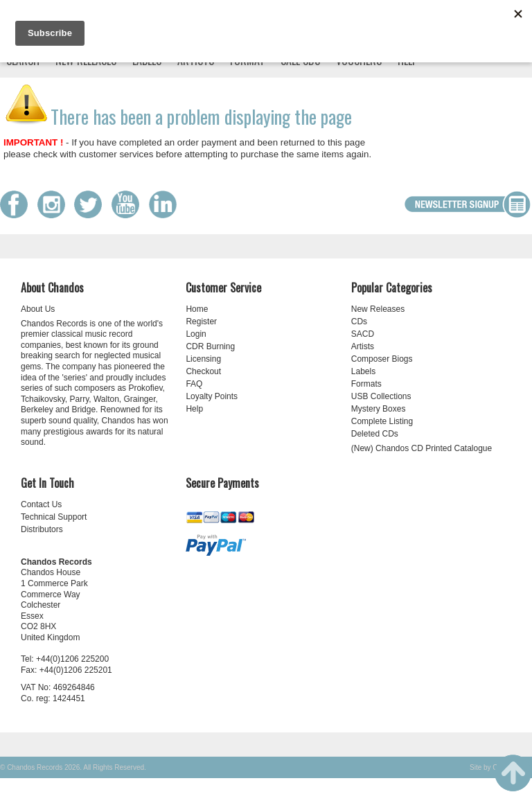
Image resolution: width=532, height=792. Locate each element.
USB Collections (381, 396)
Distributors (42, 529)
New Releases (378, 309)
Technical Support (54, 517)
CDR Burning (210, 346)
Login (196, 334)
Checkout (203, 371)
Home (197, 309)
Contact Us (41, 504)
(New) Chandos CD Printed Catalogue (422, 448)
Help (194, 409)
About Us (38, 309)
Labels (363, 371)
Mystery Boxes (379, 409)
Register (201, 322)
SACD (363, 334)
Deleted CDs (375, 434)
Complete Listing (382, 421)
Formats (366, 384)
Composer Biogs (382, 359)
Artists (363, 346)
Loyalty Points (212, 396)
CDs (359, 322)
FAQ (194, 384)
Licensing (203, 359)
